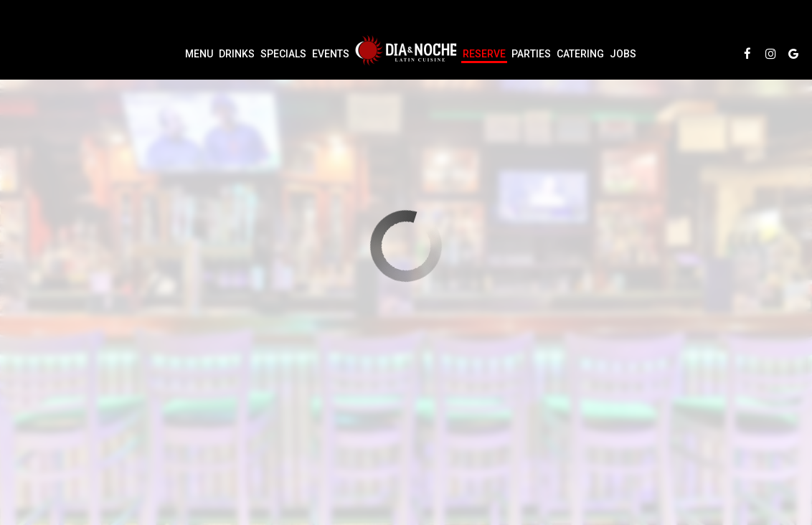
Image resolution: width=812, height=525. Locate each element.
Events (331, 54)
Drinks (237, 54)
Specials (283, 54)
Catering (580, 54)
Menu (199, 54)
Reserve (484, 54)
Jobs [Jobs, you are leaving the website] (623, 54)
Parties (531, 54)
